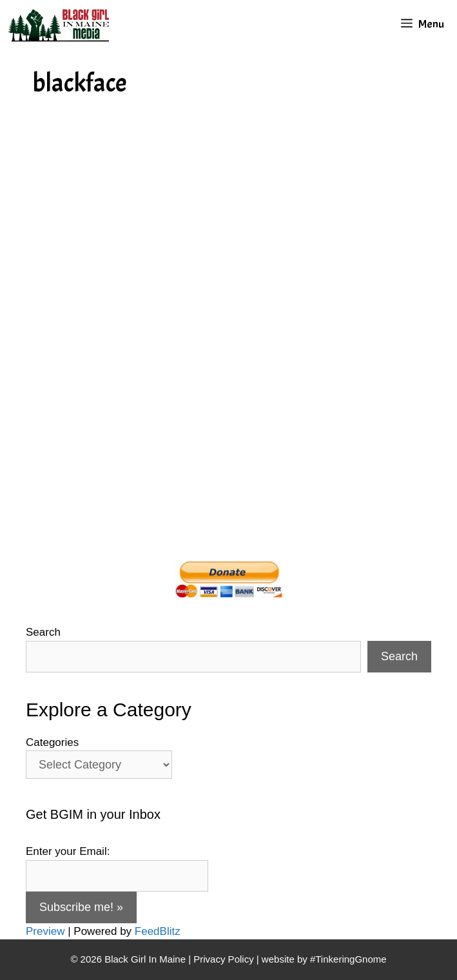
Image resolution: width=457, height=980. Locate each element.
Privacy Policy (223, 959)
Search (43, 632)
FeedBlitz (158, 931)
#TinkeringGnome (348, 959)
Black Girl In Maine (146, 959)
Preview (45, 931)
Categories (52, 742)
